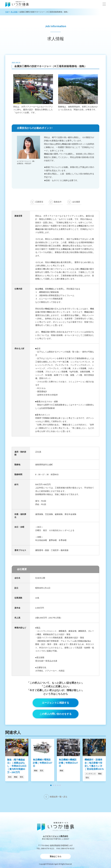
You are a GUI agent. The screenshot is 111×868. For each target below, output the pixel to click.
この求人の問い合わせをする (55, 714)
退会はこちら (56, 856)
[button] (104, 4)
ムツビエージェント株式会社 (55, 836)
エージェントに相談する (55, 703)
